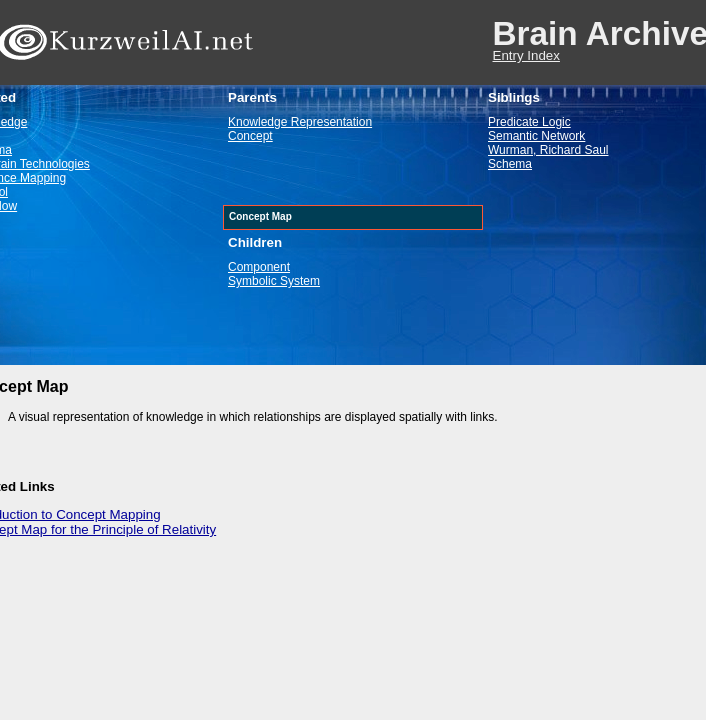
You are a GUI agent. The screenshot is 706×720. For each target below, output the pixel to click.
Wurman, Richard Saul (548, 150)
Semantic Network (536, 136)
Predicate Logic (529, 122)
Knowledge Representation (300, 122)
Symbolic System (274, 281)
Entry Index (526, 55)
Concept (250, 136)
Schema (510, 164)
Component (259, 267)
